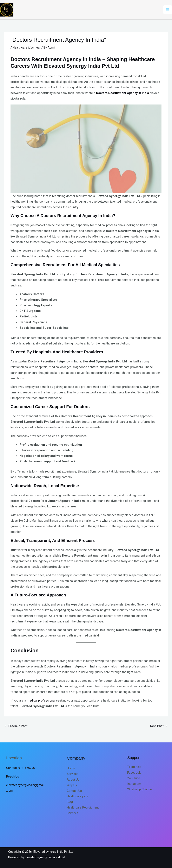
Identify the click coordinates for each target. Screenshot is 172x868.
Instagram (134, 784)
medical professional (41, 701)
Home (71, 768)
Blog (70, 802)
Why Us (72, 785)
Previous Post (16, 726)
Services (73, 774)
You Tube (134, 778)
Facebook (134, 773)
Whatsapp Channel (140, 789)
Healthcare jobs (77, 796)
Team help (134, 767)
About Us (73, 780)
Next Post (159, 726)
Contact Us (74, 791)
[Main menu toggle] (168, 10)
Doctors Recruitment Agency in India (123, 93)
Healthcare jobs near (27, 47)
